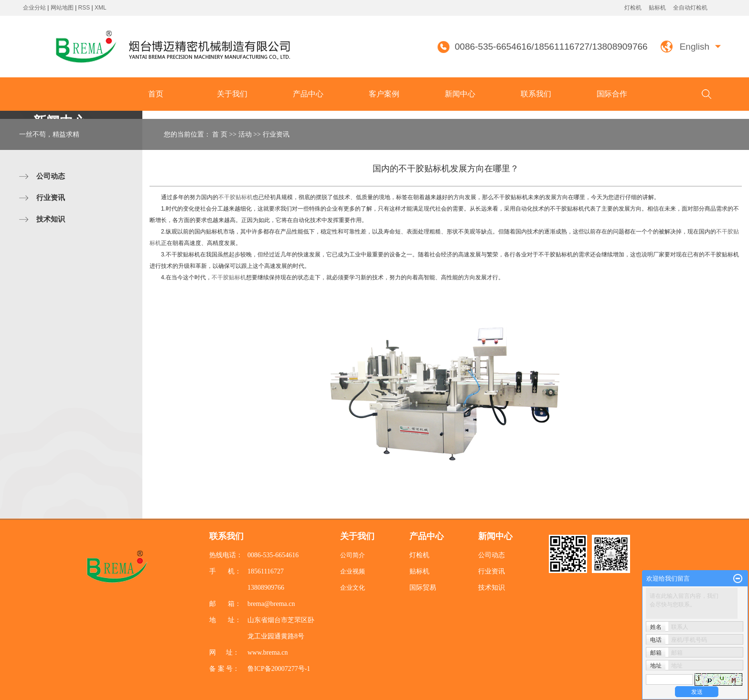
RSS (84, 8)
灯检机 (633, 8)
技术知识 (51, 219)
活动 (245, 134)
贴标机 (657, 8)
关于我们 (232, 94)
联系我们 (536, 94)
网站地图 (63, 8)
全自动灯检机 (690, 8)
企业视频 (353, 571)
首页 (156, 94)
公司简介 (353, 555)
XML (101, 8)
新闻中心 (460, 94)
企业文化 (353, 588)
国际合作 (612, 94)
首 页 (220, 134)
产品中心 (308, 94)
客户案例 (384, 94)
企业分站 (34, 8)
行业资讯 (51, 197)
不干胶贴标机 (235, 197)
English (695, 47)
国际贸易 (423, 588)
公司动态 (51, 176)
